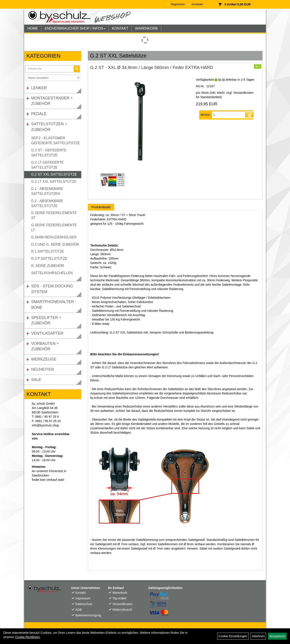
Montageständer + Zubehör (52, 101)
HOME (33, 28)
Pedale (39, 114)
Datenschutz (84, 604)
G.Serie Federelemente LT (54, 228)
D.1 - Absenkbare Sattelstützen (47, 191)
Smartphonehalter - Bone (54, 305)
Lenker (39, 88)
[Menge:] (229, 115)
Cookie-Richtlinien (27, 637)
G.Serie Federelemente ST (54, 215)
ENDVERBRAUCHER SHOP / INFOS (75, 28)
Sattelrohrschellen (52, 273)
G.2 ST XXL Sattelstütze (54, 174)
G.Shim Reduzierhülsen (54, 237)
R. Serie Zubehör (48, 266)
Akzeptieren (277, 636)
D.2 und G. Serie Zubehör (55, 244)
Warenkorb (120, 593)
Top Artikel (120, 598)
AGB (79, 610)
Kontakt (81, 593)
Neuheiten (42, 369)
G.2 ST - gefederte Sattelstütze (49, 153)
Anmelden (197, 4)
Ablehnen (258, 636)
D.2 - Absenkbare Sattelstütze (47, 203)
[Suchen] (77, 69)
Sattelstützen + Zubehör (49, 127)
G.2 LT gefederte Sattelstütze (47, 165)
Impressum (83, 598)
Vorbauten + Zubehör (45, 346)
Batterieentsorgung (87, 615)
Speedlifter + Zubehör (46, 320)
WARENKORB (146, 28)
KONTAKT (120, 28)
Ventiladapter (47, 333)
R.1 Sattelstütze (48, 251)
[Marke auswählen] (53, 78)
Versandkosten (123, 604)
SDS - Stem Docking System (52, 289)
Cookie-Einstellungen (233, 636)
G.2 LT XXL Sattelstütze (54, 182)
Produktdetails (101, 207)
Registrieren (178, 4)
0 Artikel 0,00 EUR (235, 4)
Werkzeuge (44, 359)
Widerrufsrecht (122, 610)
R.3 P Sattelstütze (49, 259)
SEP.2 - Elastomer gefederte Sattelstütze (55, 141)
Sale (36, 380)
